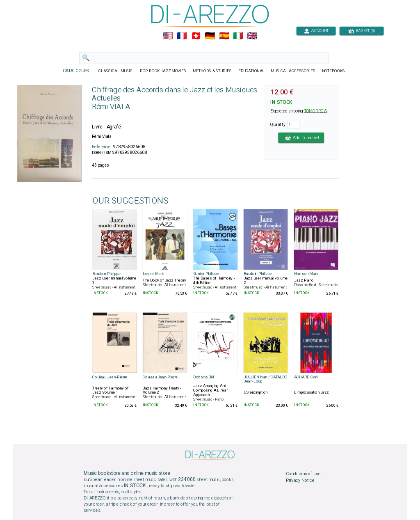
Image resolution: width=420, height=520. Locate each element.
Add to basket (301, 137)
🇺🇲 (168, 36)
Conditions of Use (303, 474)
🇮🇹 (238, 36)
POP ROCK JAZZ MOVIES (163, 71)
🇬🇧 (252, 36)
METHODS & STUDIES (212, 71)
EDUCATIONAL (251, 71)
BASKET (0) (362, 31)
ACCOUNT (316, 31)
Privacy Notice (300, 480)
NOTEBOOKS (333, 71)
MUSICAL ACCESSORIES (293, 71)
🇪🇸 (224, 36)
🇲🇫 (182, 36)
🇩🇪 (210, 36)
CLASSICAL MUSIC (116, 71)
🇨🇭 (196, 36)
